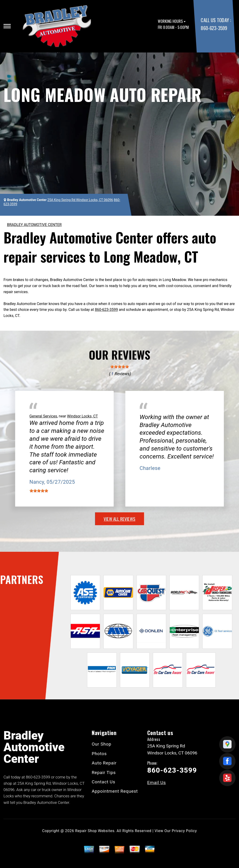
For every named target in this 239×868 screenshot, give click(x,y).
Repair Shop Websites (95, 831)
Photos (99, 754)
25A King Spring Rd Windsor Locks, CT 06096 (80, 200)
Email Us (157, 783)
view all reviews (119, 519)
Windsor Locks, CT (82, 416)
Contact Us (104, 782)
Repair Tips (104, 773)
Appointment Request (115, 791)
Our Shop (102, 744)
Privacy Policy (184, 831)
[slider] (119, 367)
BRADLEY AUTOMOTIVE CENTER (34, 225)
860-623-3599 (214, 28)
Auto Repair (104, 763)
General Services (43, 416)
